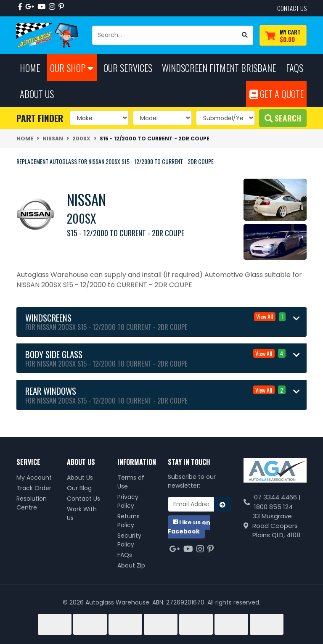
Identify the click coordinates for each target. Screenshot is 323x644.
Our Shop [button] (72, 67)
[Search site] (245, 35)
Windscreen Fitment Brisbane (219, 67)
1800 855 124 (273, 507)
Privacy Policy (128, 501)
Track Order (34, 488)
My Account (34, 478)
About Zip (131, 565)
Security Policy (129, 540)
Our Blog (79, 488)
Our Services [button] (128, 67)
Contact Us (83, 499)
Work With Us (82, 513)
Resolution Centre (32, 503)
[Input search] (165, 35)
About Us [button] (37, 94)
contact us (292, 8)
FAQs (125, 555)
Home (30, 67)
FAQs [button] (295, 67)
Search (283, 118)
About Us (80, 478)
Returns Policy (128, 521)
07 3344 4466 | (277, 497)
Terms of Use (131, 482)
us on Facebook (189, 527)
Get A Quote (277, 94)
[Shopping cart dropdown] (283, 36)
